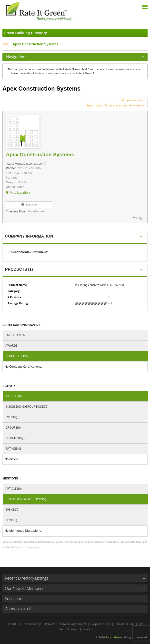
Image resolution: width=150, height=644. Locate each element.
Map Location (20, 192)
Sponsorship (33, 624)
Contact (88, 629)
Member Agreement (73, 624)
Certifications (17, 356)
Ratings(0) (13, 449)
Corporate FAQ (100, 624)
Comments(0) (15, 438)
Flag (139, 218)
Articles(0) (14, 396)
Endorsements (17, 335)
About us (14, 624)
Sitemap (73, 629)
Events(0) (13, 417)
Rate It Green (114, 637)
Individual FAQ (125, 624)
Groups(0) (13, 428)
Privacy (50, 624)
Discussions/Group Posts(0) (27, 407)
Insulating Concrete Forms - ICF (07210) (100, 285)
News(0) (11, 520)
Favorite (31, 205)
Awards (12, 346)
